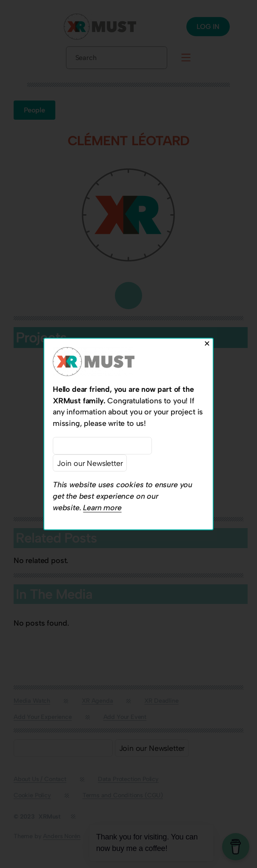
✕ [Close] (207, 344)
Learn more (102, 507)
